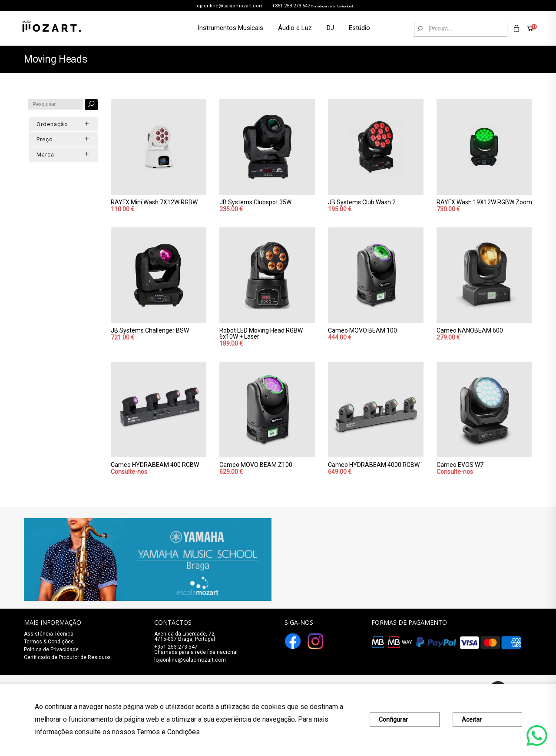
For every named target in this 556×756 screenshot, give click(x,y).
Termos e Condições (168, 732)
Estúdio (359, 28)
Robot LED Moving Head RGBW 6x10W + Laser (261, 333)
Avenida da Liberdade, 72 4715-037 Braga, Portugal (185, 636)
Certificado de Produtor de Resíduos (67, 657)
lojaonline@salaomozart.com (230, 6)
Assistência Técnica (49, 634)
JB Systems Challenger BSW (150, 330)
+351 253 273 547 (291, 6)
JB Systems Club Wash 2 (362, 202)
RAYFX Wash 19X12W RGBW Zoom (484, 202)
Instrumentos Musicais (230, 28)
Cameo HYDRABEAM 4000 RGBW (374, 465)
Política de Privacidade (51, 649)
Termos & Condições (49, 642)
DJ (330, 28)
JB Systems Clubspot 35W (255, 202)
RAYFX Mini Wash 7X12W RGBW (154, 202)
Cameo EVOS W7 (460, 465)
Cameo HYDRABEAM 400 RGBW (155, 465)
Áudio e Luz (295, 28)
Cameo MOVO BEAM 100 (362, 330)
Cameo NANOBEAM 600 (470, 330)
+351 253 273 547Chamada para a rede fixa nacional (196, 649)
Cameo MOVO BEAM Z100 (256, 465)
